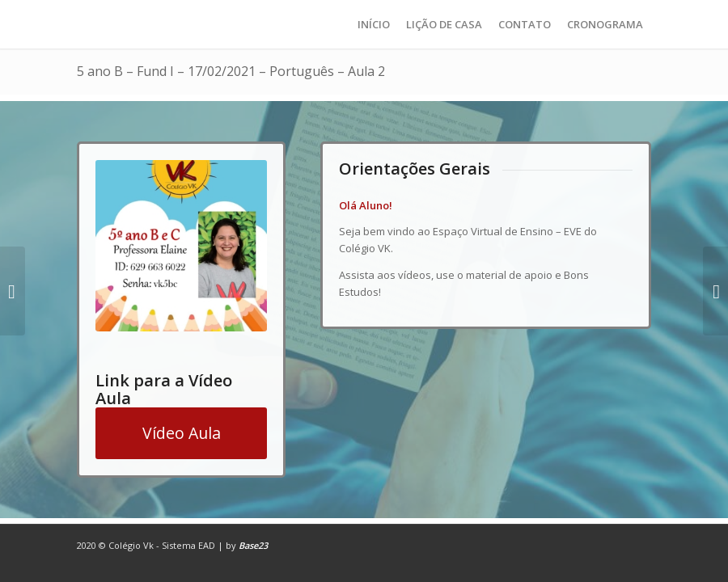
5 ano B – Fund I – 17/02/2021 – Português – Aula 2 (231, 71)
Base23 (253, 545)
